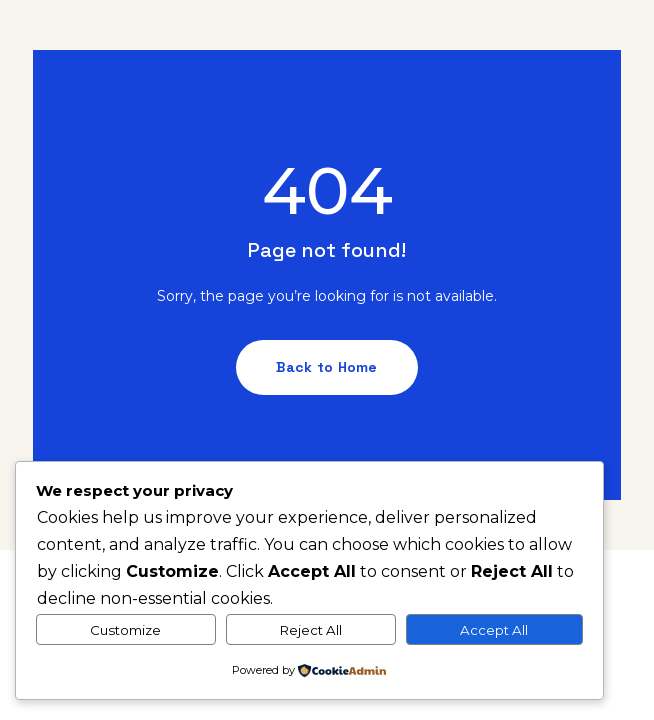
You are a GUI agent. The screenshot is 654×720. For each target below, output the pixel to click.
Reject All (311, 630)
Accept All (494, 630)
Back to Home (326, 367)
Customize (125, 630)
